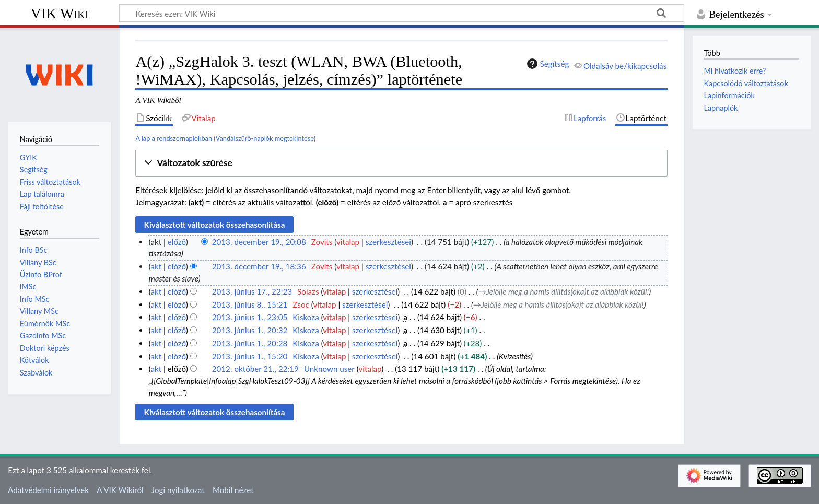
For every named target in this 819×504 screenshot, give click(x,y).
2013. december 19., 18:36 (259, 266)
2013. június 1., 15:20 (250, 356)
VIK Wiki (60, 13)
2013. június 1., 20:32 (250, 330)
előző (177, 242)
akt (156, 266)
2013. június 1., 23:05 (250, 317)
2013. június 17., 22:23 (252, 291)
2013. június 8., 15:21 (250, 304)
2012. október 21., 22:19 (255, 369)
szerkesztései (388, 242)
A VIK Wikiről (120, 490)
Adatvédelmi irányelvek (48, 490)
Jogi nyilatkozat (178, 490)
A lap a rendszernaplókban (174, 138)
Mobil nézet (233, 490)
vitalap (348, 242)
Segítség (547, 64)
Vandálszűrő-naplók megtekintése (265, 138)
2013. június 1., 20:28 (250, 343)
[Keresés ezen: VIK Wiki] (402, 13)
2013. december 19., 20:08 (259, 242)
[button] (401, 163)
